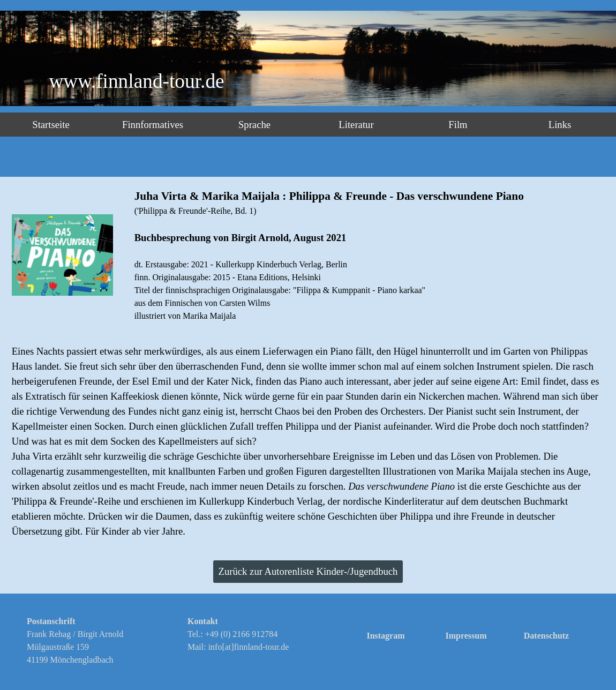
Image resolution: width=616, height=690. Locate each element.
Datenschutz (546, 636)
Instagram (385, 636)
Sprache (254, 125)
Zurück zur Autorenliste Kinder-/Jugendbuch (308, 571)
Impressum (466, 636)
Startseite (51, 125)
